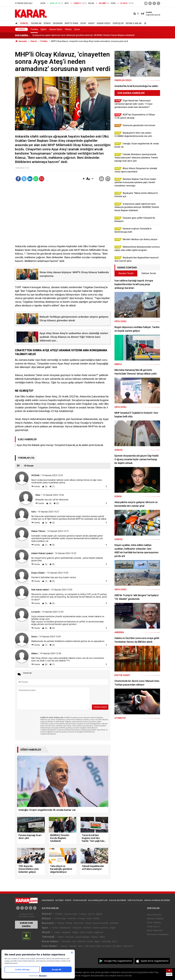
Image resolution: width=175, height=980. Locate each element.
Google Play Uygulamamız (118, 961)
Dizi (74, 941)
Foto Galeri (49, 946)
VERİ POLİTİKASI (135, 900)
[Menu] (145, 23)
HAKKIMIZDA (48, 900)
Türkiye (68, 29)
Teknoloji (48, 937)
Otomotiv (79, 923)
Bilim (102, 937)
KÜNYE (68, 900)
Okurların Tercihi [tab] (126, 273)
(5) (46, 486)
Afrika (96, 918)
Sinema (81, 941)
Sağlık (75, 932)
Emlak (69, 923)
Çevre (77, 29)
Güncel (24, 23)
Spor (83, 23)
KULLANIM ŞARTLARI (98, 900)
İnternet (69, 937)
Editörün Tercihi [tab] (149, 273)
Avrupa (81, 918)
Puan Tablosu (154, 923)
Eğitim (44, 29)
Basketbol (65, 928)
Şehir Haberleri (155, 930)
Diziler (57, 932)
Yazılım (95, 937)
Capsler (72, 946)
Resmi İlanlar (134, 23)
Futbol (55, 928)
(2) (46, 523)
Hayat (91, 23)
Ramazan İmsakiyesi (158, 934)
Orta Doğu (60, 918)
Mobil (61, 937)
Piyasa (61, 923)
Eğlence (99, 932)
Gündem (66, 941)
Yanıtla (37, 486)
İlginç (97, 941)
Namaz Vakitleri (155, 919)
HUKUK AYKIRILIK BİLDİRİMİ (157, 900)
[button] (84, 179)
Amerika (72, 918)
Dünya (47, 23)
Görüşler (118, 23)
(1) (53, 486)
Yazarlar (36, 23)
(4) (50, 503)
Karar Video (104, 23)
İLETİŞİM (59, 900)
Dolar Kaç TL (154, 926)
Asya (89, 918)
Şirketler (114, 923)
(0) (57, 503)
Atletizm (87, 928)
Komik (90, 941)
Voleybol (77, 928)
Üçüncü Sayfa (56, 29)
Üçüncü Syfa (71, 914)
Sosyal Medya (82, 937)
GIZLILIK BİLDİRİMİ (117, 900)
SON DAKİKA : (22, 35)
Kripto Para (71, 23)
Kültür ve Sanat (103, 946)
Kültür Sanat (86, 932)
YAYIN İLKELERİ (80, 900)
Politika (34, 29)
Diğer (113, 928)
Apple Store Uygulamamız (155, 961)
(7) (46, 581)
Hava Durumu (154, 915)
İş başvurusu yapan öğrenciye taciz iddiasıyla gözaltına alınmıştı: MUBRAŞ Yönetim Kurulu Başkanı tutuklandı (84, 35)
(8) (46, 664)
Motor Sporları (101, 928)
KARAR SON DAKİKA (26, 925)
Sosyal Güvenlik (100, 923)
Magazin (66, 932)
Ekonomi (58, 23)
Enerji (88, 923)
